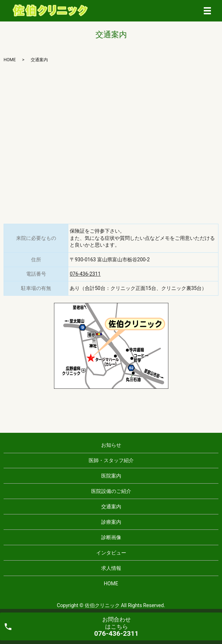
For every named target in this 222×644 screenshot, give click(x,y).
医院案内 (111, 476)
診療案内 (111, 522)
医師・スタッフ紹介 (111, 460)
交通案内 (111, 507)
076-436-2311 (85, 274)
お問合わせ (117, 627)
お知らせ (111, 445)
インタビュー (111, 553)
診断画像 (111, 537)
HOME (10, 60)
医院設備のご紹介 (111, 491)
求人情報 (111, 568)
